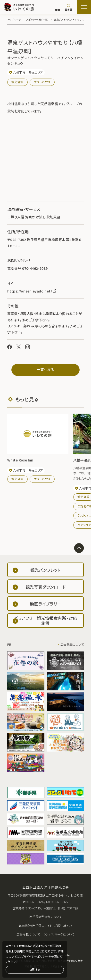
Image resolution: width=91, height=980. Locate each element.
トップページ (14, 19)
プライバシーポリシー (35, 956)
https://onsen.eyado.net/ (32, 291)
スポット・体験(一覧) (37, 19)
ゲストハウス (42, 82)
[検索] (57, 7)
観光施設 (17, 82)
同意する (35, 969)
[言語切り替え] (68, 8)
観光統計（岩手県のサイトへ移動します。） (45, 925)
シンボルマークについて (59, 934)
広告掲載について (72, 644)
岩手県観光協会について (46, 917)
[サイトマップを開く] (84, 7)
